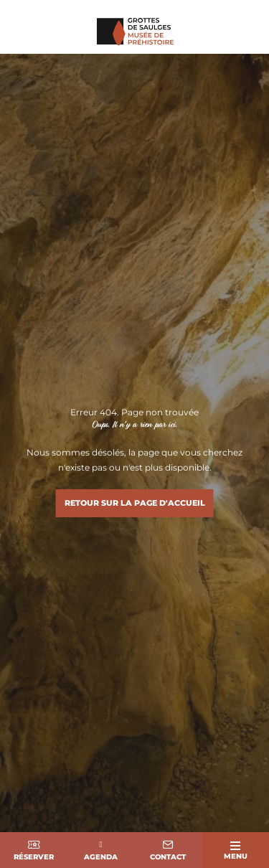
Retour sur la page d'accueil (135, 503)
